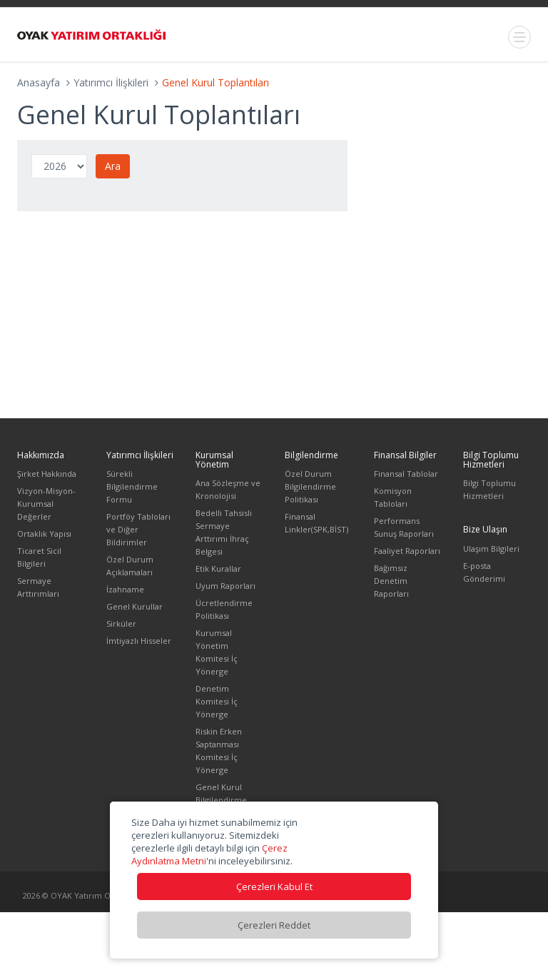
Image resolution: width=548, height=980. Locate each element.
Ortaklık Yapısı (44, 534)
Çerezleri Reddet (274, 925)
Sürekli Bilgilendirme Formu (132, 486)
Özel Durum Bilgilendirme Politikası (310, 486)
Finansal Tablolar (406, 474)
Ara (113, 166)
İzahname (125, 589)
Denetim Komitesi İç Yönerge (217, 701)
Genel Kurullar (135, 606)
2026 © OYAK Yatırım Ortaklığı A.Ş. (87, 895)
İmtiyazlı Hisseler (139, 641)
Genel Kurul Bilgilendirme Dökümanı (221, 800)
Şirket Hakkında (47, 474)
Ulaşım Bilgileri (491, 549)
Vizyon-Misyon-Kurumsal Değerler (46, 504)
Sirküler (121, 623)
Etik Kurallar (218, 569)
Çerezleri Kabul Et (274, 886)
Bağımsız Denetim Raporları (391, 581)
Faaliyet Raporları (407, 551)
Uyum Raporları (225, 586)
